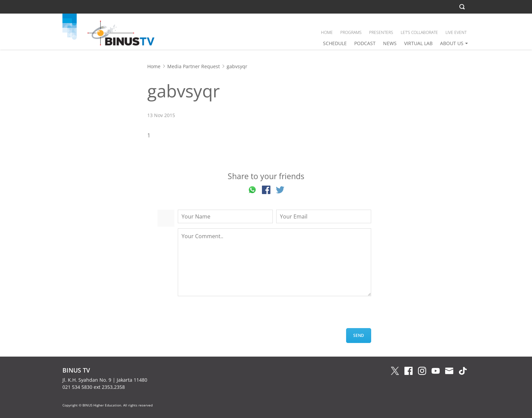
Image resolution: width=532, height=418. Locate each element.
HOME (327, 32)
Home (154, 66)
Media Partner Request (194, 66)
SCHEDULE (335, 43)
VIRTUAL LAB (418, 43)
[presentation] (229, 315)
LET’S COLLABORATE (419, 32)
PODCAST (365, 43)
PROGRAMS (351, 32)
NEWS (390, 43)
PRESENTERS (381, 32)
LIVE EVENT (456, 32)
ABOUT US (452, 43)
